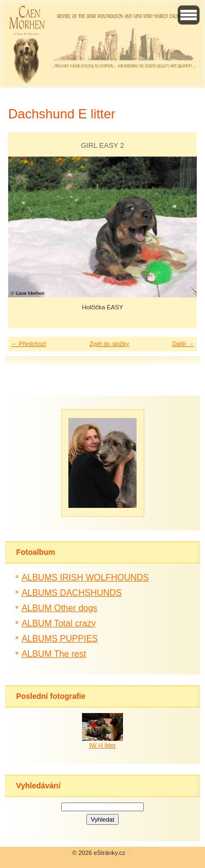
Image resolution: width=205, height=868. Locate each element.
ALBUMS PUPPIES (60, 639)
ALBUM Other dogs (59, 608)
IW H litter (102, 745)
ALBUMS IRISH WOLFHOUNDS (85, 577)
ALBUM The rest (54, 654)
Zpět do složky (109, 344)
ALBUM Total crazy (58, 623)
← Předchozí (29, 344)
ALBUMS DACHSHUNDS (71, 593)
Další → (183, 344)
